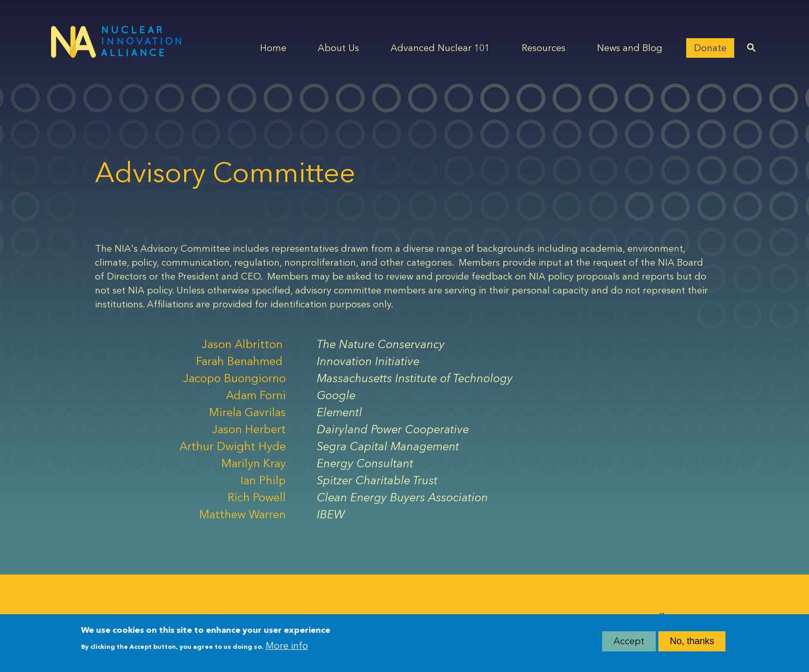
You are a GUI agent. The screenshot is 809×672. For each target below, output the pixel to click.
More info (287, 648)
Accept (629, 644)
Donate (710, 48)
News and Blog (630, 48)
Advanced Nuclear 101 (440, 48)
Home (273, 48)
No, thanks (692, 644)
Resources (544, 48)
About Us (338, 48)
